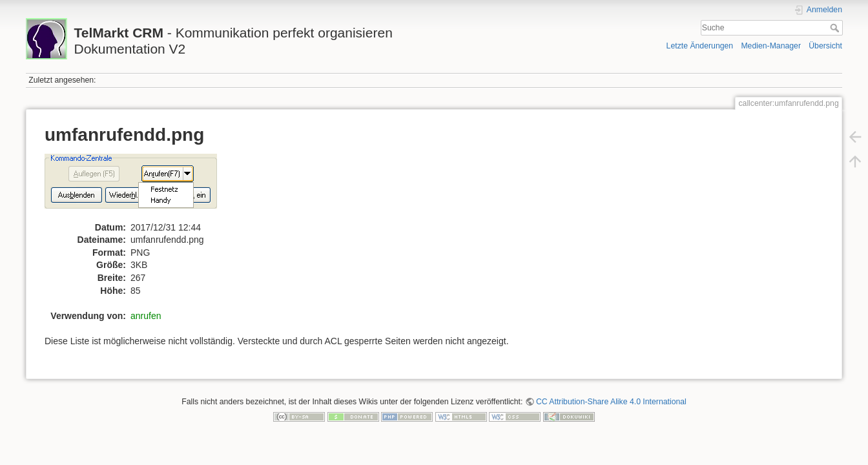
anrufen (146, 316)
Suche (836, 28)
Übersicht (825, 46)
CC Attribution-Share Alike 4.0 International (611, 402)
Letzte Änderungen (700, 46)
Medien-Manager (771, 46)
